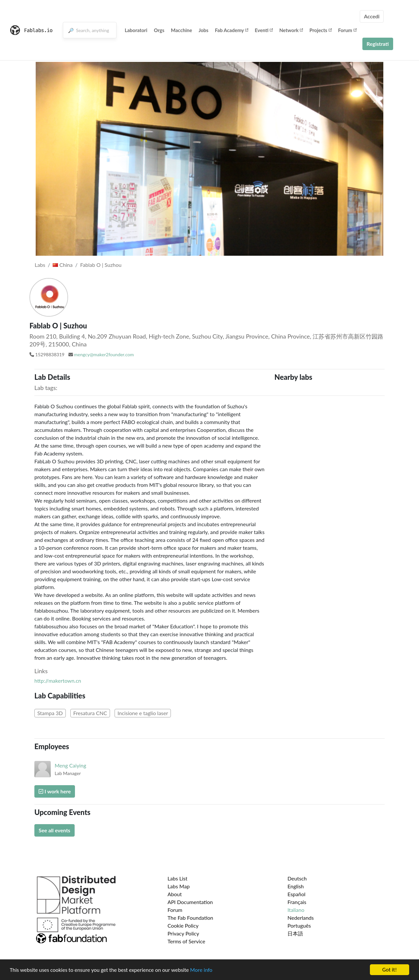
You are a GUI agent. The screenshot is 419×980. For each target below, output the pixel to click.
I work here (55, 791)
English (296, 886)
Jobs (204, 30)
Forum (347, 30)
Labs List (178, 878)
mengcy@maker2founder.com (104, 354)
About (175, 894)
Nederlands (301, 918)
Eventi (264, 30)
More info (201, 970)
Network (291, 30)
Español (296, 894)
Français (297, 902)
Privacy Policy (183, 933)
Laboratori (136, 30)
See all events (55, 830)
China (63, 265)
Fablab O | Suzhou (101, 265)
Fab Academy (232, 30)
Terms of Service (186, 941)
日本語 (295, 933)
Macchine (182, 30)
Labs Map (179, 886)
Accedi (372, 16)
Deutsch (297, 878)
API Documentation (190, 902)
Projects (320, 30)
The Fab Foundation (191, 918)
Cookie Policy (183, 925)
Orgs (159, 30)
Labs (40, 265)
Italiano (296, 910)
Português (299, 925)
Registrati (378, 44)
